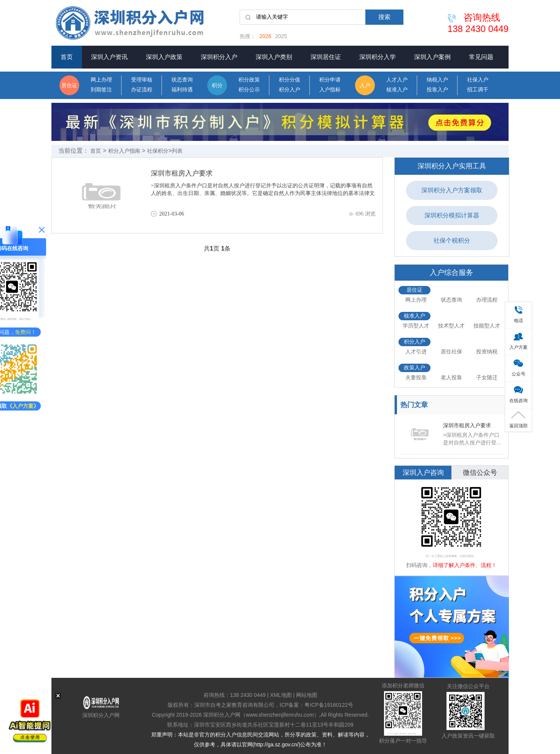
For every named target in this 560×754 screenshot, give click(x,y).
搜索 (384, 17)
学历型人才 (416, 326)
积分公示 (249, 90)
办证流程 (142, 90)
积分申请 (330, 80)
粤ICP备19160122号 (329, 705)
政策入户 (414, 367)
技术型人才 (451, 326)
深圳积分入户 (219, 57)
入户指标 (330, 90)
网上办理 (101, 80)
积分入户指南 (124, 151)
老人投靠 (451, 377)
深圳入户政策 (164, 57)
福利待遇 (182, 90)
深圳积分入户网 (101, 715)
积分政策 (249, 80)
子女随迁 (487, 377)
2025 (281, 36)
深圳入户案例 (432, 57)
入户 (365, 85)
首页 (67, 57)
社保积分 (158, 151)
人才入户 (397, 80)
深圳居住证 (326, 57)
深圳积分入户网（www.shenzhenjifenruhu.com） (261, 715)
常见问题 (481, 57)
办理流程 (487, 300)
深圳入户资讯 (109, 57)
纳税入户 (437, 80)
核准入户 (397, 90)
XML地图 (281, 695)
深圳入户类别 (274, 57)
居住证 (69, 85)
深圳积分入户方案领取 (452, 190)
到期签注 (101, 90)
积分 (217, 85)
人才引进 (416, 351)
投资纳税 (487, 351)
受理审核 (142, 80)
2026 (265, 36)
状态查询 (182, 80)
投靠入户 (437, 90)
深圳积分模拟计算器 (452, 215)
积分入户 (290, 90)
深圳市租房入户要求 (182, 173)
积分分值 (290, 80)
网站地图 (307, 695)
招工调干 (478, 90)
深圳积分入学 (378, 57)
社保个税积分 (452, 240)
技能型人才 (487, 326)
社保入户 (478, 80)
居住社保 (451, 351)
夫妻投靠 (416, 377)
